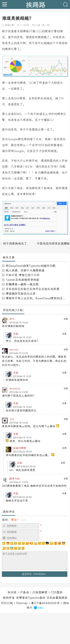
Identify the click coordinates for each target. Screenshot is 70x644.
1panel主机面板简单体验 (22, 280)
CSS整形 (57, 592)
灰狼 (16, 334)
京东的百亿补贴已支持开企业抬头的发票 (32, 289)
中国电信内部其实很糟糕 (53, 244)
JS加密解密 (40, 592)
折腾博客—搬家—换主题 (22, 284)
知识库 (12, 592)
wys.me (14, 350)
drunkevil (15, 388)
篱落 (58, 598)
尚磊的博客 (20, 448)
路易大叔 (15, 479)
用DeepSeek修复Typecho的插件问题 (31, 266)
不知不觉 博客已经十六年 (23, 275)
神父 (12, 319)
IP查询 (24, 592)
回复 (66, 319)
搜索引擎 (10, 25)
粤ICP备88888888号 (45, 603)
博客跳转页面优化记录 (21, 294)
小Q (12, 419)
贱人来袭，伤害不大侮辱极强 (25, 270)
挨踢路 (36, 4)
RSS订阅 (7, 603)
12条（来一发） (43, 25)
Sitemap (22, 603)
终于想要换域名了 (15, 244)
